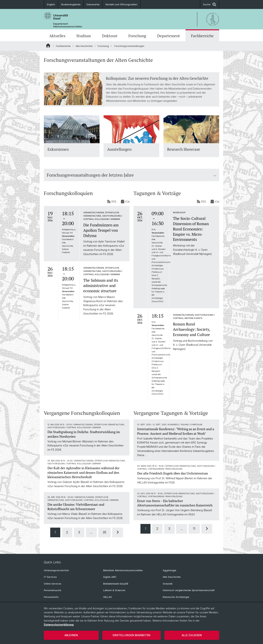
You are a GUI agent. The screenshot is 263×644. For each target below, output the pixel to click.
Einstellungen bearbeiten (131, 635)
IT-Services (50, 577)
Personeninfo (51, 597)
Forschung (137, 36)
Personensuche (53, 590)
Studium (84, 36)
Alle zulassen (192, 635)
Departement (168, 36)
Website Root (48, 45)
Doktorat (110, 36)
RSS (112, 201)
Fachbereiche (202, 36)
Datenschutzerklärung (59, 625)
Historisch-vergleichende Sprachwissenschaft (189, 590)
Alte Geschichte (84, 46)
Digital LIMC (110, 577)
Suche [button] (210, 4)
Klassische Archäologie (176, 597)
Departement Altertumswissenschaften (68, 25)
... (91, 532)
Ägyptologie (169, 570)
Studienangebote (71, 4)
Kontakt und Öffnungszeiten (121, 4)
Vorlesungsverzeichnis (56, 570)
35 (104, 532)
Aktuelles (57, 36)
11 (194, 528)
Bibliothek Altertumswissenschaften (123, 570)
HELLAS (107, 597)
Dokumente (93, 4)
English (51, 4)
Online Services (53, 584)
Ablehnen (71, 635)
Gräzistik (168, 584)
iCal (125, 201)
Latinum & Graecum (114, 590)
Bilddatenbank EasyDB (116, 584)
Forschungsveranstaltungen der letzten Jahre (131, 175)
